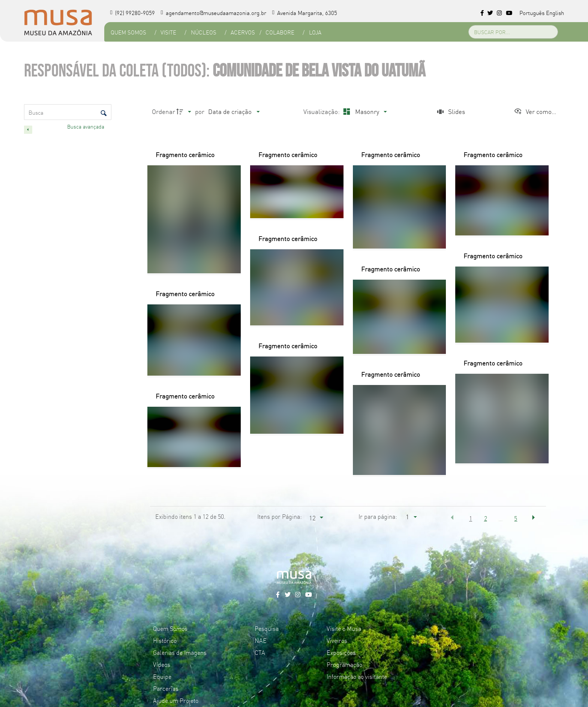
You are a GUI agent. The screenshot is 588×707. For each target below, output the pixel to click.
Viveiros (337, 640)
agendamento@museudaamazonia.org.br (214, 13)
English (555, 13)
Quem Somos (128, 32)
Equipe (162, 676)
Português (532, 13)
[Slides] (450, 112)
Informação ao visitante (357, 676)
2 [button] (486, 518)
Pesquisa (267, 628)
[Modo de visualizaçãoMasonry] (364, 112)
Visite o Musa (344, 628)
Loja (315, 32)
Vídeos (162, 664)
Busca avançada (86, 126)
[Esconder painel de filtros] (28, 130)
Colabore (280, 32)
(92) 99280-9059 (133, 13)
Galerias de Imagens (180, 652)
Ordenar (163, 111)
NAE (261, 640)
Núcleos (203, 32)
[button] (452, 518)
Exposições (341, 652)
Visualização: (322, 111)
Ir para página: (378, 516)
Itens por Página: (280, 516)
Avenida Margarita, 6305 (305, 13)
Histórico (165, 640)
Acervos (243, 32)
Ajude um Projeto (176, 700)
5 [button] (516, 518)
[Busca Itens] (68, 112)
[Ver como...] (535, 112)
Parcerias (166, 688)
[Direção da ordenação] (185, 112)
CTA (260, 652)
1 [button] (471, 518)
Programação (344, 664)
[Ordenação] (234, 112)
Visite (168, 32)
